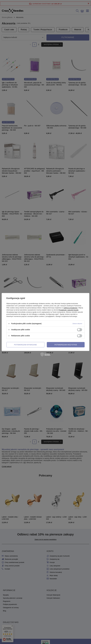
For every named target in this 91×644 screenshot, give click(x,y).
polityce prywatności (71, 308)
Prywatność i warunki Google (68, 310)
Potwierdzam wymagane (25, 345)
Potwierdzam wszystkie (66, 345)
